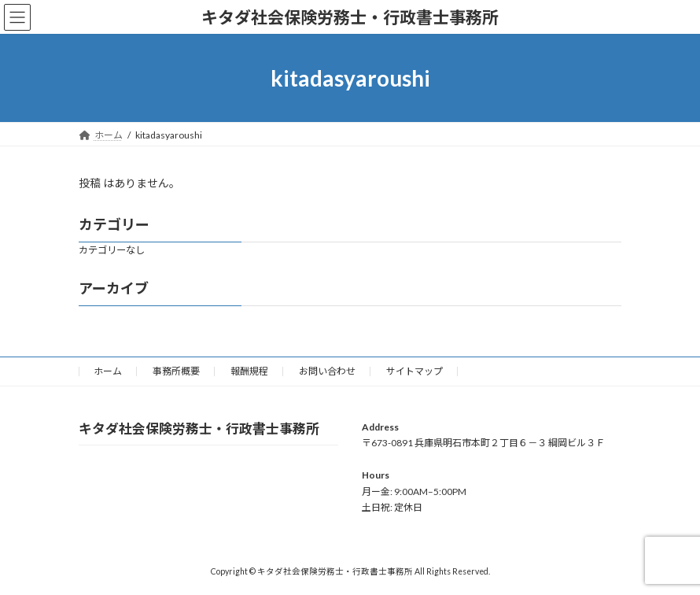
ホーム (108, 371)
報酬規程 (249, 371)
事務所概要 (176, 371)
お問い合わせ (327, 371)
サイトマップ (414, 371)
